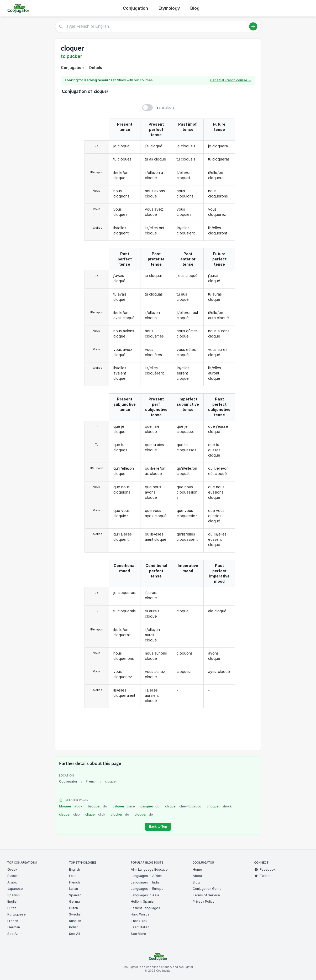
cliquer (95, 814)
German (14, 927)
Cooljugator (68, 781)
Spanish (14, 895)
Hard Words (140, 914)
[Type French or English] (158, 26)
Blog (195, 8)
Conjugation (135, 8)
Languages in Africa (146, 876)
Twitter (263, 876)
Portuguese (17, 914)
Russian (13, 876)
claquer (69, 814)
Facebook (265, 869)
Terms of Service (206, 895)
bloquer (71, 806)
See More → (140, 934)
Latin (73, 876)
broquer (98, 806)
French (91, 781)
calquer (124, 806)
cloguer (144, 814)
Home (197, 869)
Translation (164, 107)
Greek (12, 869)
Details (96, 68)
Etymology (169, 8)
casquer (150, 806)
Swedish (76, 914)
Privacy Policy (204, 901)
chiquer (183, 806)
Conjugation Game (207, 889)
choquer (219, 806)
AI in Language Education (150, 869)
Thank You (139, 921)
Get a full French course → (231, 80)
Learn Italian (140, 927)
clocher (120, 814)
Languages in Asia (145, 895)
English (13, 901)
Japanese (15, 889)
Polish (74, 927)
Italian (73, 889)
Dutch (12, 908)
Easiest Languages (145, 908)
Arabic (12, 882)
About (197, 876)
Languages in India (145, 882)
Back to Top (158, 827)
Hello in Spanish (143, 901)
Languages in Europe (147, 889)
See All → (15, 934)
